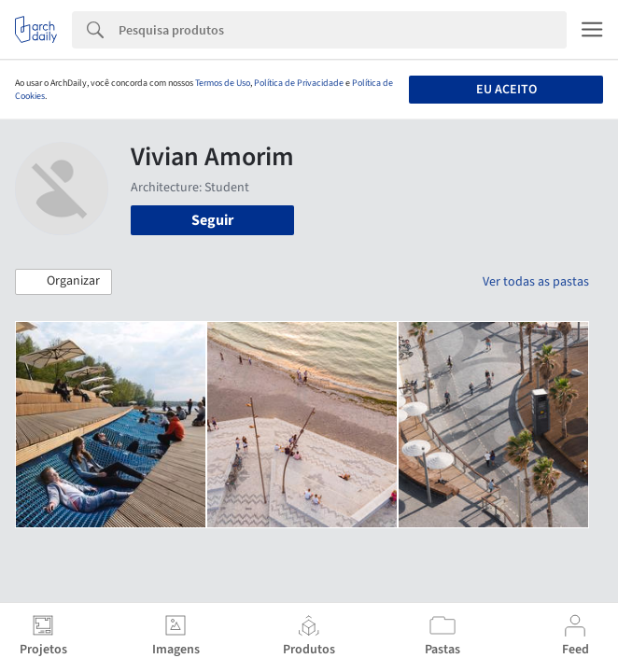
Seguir (212, 220)
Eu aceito (506, 90)
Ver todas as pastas (536, 282)
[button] (63, 282)
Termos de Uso (223, 83)
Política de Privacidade (299, 83)
